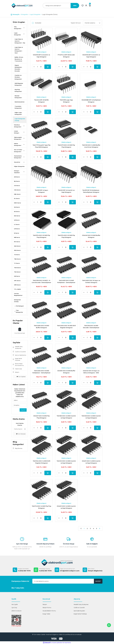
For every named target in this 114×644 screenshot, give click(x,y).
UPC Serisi (17, 281)
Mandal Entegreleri (18, 97)
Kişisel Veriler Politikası (80, 614)
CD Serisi (17, 186)
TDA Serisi (17, 268)
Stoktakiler (38, 23)
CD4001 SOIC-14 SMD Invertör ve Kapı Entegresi (66, 507)
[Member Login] (86, 6)
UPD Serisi (17, 285)
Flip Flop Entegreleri (18, 91)
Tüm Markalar (21, 434)
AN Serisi (17, 177)
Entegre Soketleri (17, 172)
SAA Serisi (17, 246)
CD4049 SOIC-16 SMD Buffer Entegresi (91, 236)
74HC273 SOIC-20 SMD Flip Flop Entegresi (66, 146)
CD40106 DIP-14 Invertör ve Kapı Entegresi (91, 56)
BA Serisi (17, 181)
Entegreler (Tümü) (17, 301)
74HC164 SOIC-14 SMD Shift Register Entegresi (42, 462)
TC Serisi (17, 263)
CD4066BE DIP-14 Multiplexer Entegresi (91, 101)
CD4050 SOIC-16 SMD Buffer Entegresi (66, 372)
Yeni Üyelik (15, 604)
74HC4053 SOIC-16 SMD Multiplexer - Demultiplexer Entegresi (66, 282)
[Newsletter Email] (67, 581)
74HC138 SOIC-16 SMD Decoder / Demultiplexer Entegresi (91, 327)
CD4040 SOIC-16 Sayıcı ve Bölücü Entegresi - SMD (91, 372)
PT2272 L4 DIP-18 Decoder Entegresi (66, 56)
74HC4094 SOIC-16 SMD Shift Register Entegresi (66, 327)
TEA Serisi (17, 272)
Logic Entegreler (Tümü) (50, 14)
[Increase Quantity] (41, 67)
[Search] (61, 6)
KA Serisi (17, 212)
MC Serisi (17, 242)
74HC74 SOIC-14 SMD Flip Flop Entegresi (42, 507)
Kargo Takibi (46, 614)
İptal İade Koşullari (79, 611)
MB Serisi (17, 237)
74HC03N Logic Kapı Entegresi (66, 101)
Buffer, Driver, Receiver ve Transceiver (19, 59)
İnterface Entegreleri (18, 126)
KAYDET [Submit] (98, 581)
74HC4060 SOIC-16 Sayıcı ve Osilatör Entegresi (91, 281)
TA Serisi (17, 255)
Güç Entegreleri (18, 28)
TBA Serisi (17, 259)
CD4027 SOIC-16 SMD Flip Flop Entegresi (41, 417)
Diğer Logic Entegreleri (18, 113)
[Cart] (90, 6)
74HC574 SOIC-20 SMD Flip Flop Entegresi (41, 236)
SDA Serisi (17, 250)
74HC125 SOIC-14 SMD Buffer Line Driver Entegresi (91, 146)
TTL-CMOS (17, 289)
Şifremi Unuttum (17, 611)
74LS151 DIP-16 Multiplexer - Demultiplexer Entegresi (91, 191)
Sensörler (17, 162)
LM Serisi (17, 229)
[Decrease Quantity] (34, 67)
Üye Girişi (14, 608)
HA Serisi (17, 207)
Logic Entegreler (17, 34)
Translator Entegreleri (18, 107)
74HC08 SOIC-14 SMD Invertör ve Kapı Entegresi (91, 417)
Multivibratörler (20, 102)
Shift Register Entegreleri (19, 84)
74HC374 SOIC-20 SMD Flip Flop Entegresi (66, 236)
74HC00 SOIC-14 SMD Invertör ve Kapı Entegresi (66, 462)
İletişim (45, 604)
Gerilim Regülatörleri (18, 294)
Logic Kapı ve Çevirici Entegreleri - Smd (19, 50)
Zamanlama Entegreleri (18, 157)
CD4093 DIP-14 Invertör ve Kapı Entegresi (41, 56)
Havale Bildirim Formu (49, 611)
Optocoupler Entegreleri (18, 138)
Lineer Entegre (17, 132)
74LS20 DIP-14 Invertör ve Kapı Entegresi (66, 191)
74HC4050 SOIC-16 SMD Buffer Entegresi (41, 327)
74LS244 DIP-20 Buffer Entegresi (42, 101)
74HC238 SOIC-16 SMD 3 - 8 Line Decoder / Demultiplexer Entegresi (41, 282)
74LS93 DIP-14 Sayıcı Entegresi (42, 191)
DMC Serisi (17, 203)
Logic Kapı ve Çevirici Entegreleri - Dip (20, 41)
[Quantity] (37, 67)
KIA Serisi (17, 216)
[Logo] (22, 5)
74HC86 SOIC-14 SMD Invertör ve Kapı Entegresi (66, 417)
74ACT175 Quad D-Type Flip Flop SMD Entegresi (42, 146)
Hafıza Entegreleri (18, 144)
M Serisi (17, 233)
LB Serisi (17, 220)
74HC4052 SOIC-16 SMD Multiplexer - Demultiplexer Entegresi (41, 372)
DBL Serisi (17, 194)
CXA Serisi (17, 190)
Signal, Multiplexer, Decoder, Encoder (18, 68)
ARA (75, 6)
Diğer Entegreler (19, 166)
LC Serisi (17, 224)
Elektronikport (42, 52)
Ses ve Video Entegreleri (18, 151)
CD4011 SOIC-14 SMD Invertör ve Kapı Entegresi (91, 462)
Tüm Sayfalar (21, 377)
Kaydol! (23, 410)
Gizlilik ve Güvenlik (79, 608)
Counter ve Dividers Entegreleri (18, 77)
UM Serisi (17, 276)
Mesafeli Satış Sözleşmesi (81, 604)
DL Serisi (17, 199)
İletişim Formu (47, 608)
